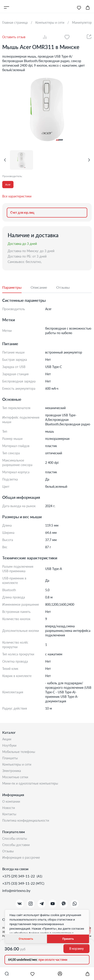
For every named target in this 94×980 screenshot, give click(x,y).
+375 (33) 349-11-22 (19, 883)
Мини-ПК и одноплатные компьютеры (30, 783)
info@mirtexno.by (16, 890)
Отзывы (8, 851)
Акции (7, 739)
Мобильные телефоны (19, 752)
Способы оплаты (15, 838)
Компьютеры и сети (17, 764)
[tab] (16, 288)
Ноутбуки (9, 745)
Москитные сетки (15, 777)
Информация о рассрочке (21, 857)
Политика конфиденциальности (26, 820)
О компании (11, 801)
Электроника (12, 771)
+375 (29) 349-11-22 (19, 876)
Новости (9, 808)
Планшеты (10, 758)
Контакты (9, 814)
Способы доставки (16, 845)
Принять (68, 939)
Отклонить (26, 939)
